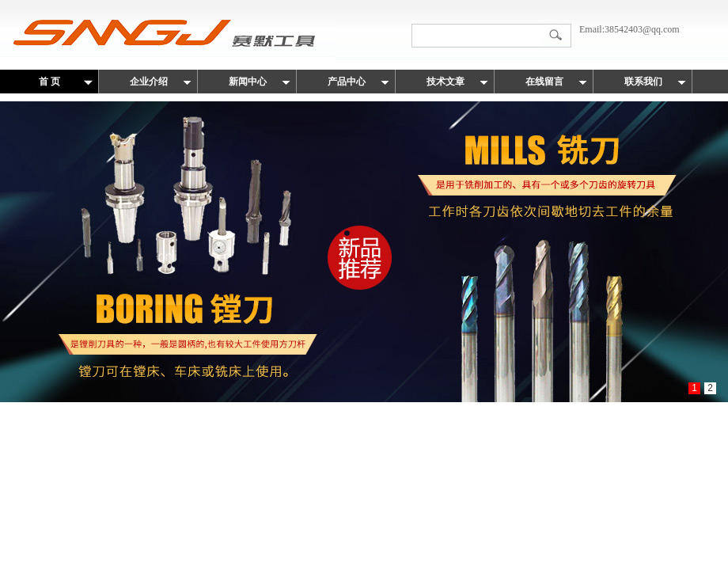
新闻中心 (248, 82)
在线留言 (544, 82)
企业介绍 (149, 82)
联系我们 (643, 82)
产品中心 (347, 82)
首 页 (49, 82)
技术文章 (446, 82)
